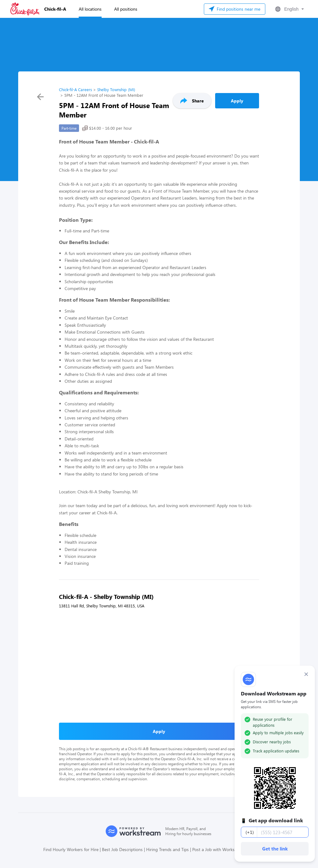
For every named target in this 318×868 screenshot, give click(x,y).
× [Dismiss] (306, 674)
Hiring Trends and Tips (167, 849)
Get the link (275, 849)
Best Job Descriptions (122, 849)
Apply (237, 101)
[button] (289, 9)
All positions (126, 9)
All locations (90, 9)
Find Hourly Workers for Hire (71, 849)
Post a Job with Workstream (219, 849)
